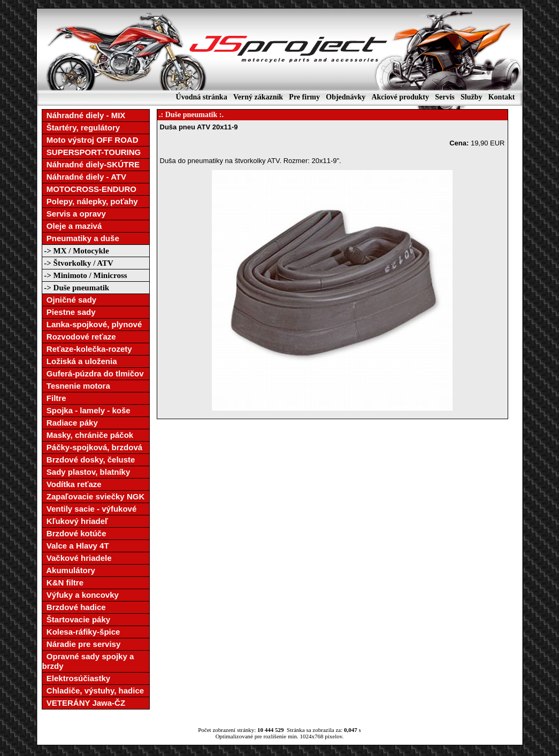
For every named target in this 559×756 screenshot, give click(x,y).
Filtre (54, 398)
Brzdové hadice (74, 607)
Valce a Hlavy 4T (76, 546)
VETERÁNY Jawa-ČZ (84, 703)
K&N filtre (63, 583)
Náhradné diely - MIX (84, 115)
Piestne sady (69, 312)
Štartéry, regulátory (81, 128)
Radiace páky (70, 423)
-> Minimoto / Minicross (85, 275)
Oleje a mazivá (72, 226)
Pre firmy (304, 97)
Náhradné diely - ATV (85, 177)
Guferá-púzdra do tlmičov (93, 373)
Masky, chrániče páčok (88, 435)
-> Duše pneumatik (76, 288)
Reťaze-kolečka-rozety (87, 349)
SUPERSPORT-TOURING (92, 152)
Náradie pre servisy (82, 644)
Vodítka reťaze (72, 484)
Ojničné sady (70, 300)
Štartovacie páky (76, 619)
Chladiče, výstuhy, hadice (93, 691)
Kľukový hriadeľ (75, 521)
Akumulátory (69, 570)
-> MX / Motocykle (76, 251)
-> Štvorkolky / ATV (78, 263)
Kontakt (502, 97)
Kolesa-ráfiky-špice (81, 632)
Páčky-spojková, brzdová (93, 447)
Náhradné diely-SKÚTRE (91, 164)
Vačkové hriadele (77, 558)
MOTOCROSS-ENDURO (89, 189)
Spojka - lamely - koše (86, 410)
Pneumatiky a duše (81, 238)
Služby (471, 97)
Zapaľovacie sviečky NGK (94, 496)
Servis (445, 97)
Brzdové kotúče (74, 533)
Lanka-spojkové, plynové (92, 324)
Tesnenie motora (76, 386)
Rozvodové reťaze (79, 337)
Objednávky (346, 97)
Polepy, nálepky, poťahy (90, 201)
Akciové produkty (400, 97)
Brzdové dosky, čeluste (89, 460)
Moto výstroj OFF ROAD (90, 140)
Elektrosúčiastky (76, 678)
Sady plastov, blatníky (86, 472)
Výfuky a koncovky (81, 595)
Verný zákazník (258, 97)
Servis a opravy (74, 214)
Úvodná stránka (202, 97)
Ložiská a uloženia (80, 361)
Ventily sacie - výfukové (90, 509)
